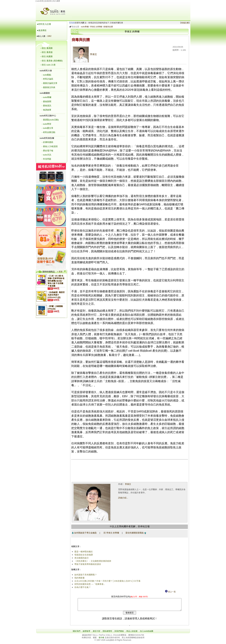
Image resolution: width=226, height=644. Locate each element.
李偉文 (84, 54)
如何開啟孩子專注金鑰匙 (84, 533)
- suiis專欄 (47, 97)
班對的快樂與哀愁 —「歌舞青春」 (90, 584)
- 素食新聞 (46, 101)
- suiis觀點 (47, 75)
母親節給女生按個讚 (83, 555)
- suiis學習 (47, 124)
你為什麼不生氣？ (82, 587)
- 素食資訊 (46, 106)
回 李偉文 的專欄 (111, 533)
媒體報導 (86, 633)
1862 (49, 36)
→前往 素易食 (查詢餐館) (51, 61)
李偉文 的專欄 (95, 27)
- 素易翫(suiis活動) (50, 120)
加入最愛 (56, 1)
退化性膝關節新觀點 (135, 533)
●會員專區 (42, 30)
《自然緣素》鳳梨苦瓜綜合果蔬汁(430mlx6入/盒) (56, 295)
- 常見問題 (46, 159)
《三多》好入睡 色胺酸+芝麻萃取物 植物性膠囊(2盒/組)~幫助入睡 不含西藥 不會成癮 (56, 281)
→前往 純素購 (46, 56)
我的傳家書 (79, 578)
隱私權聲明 (107, 633)
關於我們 (77, 633)
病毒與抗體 (108, 27)
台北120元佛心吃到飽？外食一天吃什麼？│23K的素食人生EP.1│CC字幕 (107, 581)
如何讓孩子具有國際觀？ (85, 575)
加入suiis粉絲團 (147, 633)
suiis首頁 (40, 1)
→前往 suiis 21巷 (48, 65)
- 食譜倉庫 (46, 110)
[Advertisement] (130, 9)
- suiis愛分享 (48, 128)
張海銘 (71, 23)
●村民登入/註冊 (44, 24)
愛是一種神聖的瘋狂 (83, 552)
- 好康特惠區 (47, 142)
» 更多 (60, 272)
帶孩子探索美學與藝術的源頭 (87, 564)
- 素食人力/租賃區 (50, 146)
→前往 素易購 (46, 48)
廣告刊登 (97, 633)
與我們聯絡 (119, 633)
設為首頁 (48, 1)
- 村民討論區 (47, 79)
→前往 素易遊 (46, 52)
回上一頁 (170, 592)
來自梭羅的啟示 (81, 558)
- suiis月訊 (47, 155)
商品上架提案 (132, 633)
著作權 (102, 640)
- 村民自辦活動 (48, 132)
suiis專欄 (84, 27)
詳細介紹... (123, 498)
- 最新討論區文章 (50, 83)
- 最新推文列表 (48, 87)
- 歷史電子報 (47, 151)
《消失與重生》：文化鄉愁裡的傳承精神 (92, 561)
